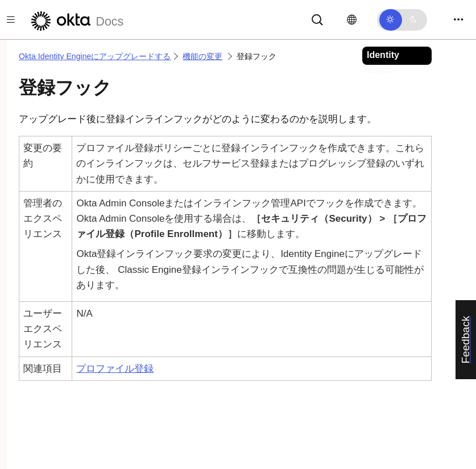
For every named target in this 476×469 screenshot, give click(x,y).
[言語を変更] (352, 20)
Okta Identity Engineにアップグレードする (95, 56)
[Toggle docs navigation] (11, 20)
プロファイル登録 (115, 369)
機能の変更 (202, 56)
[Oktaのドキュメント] (76, 20)
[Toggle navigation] (458, 20)
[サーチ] (317, 19)
